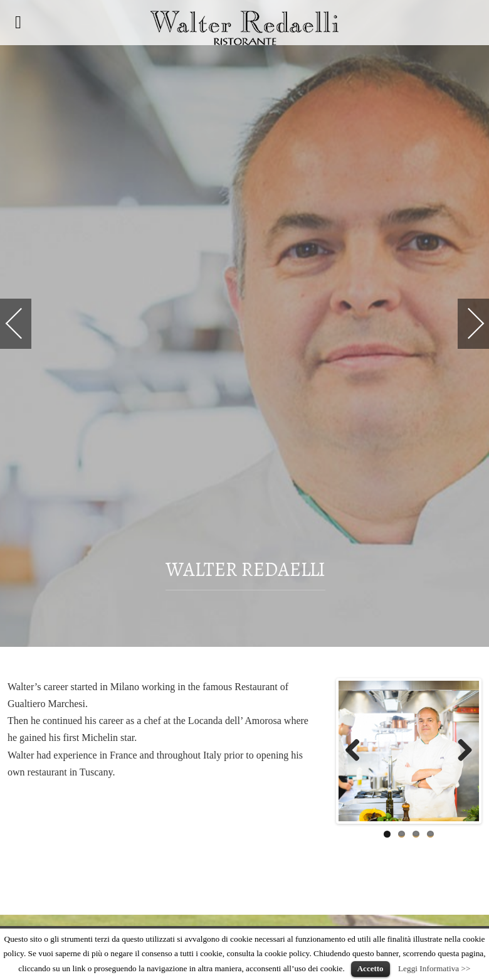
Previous (357, 751)
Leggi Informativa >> (434, 968)
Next (460, 751)
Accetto (371, 968)
